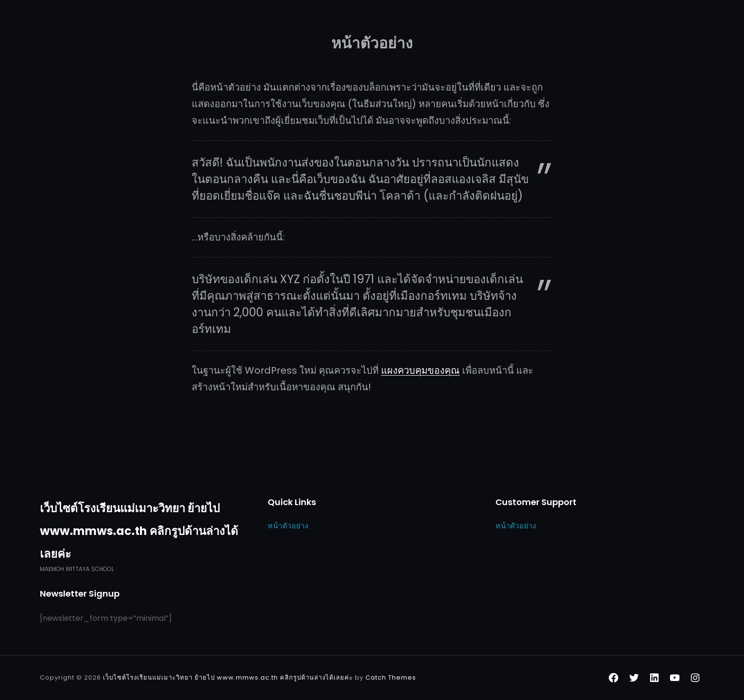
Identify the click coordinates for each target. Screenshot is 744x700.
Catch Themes (391, 677)
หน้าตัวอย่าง (288, 526)
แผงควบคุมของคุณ (420, 370)
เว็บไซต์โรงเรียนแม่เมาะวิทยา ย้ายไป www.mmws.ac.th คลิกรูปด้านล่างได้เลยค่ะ (139, 531)
